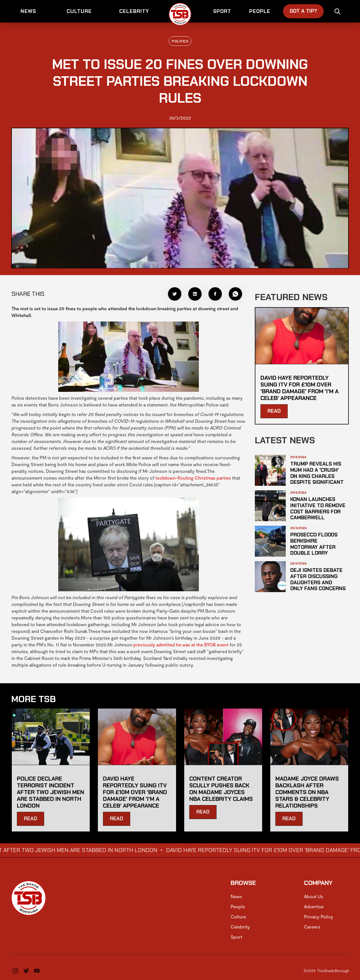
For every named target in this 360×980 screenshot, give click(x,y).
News (236, 896)
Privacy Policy (319, 917)
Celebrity (240, 927)
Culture (238, 917)
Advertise (314, 906)
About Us (314, 896)
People (238, 906)
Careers (312, 927)
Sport (237, 937)
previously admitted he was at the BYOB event (181, 645)
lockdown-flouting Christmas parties (193, 478)
